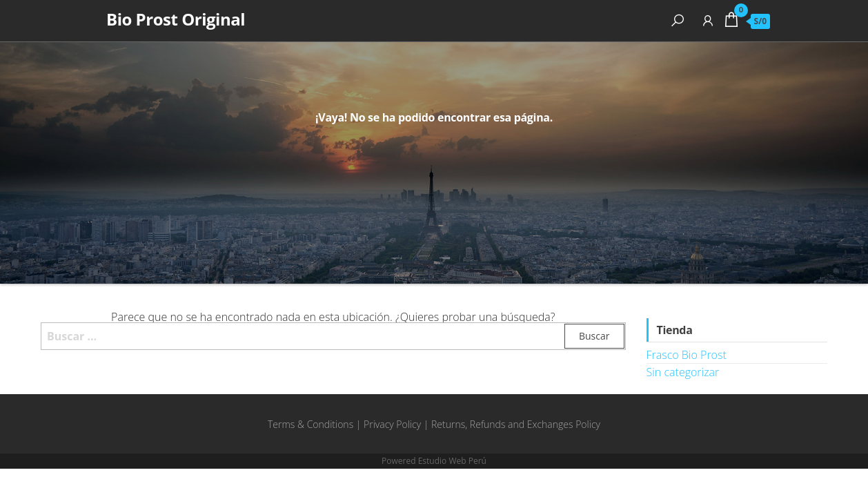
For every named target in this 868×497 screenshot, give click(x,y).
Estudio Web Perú (452, 461)
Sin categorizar (683, 372)
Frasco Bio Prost (687, 355)
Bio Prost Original (176, 19)
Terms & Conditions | (316, 424)
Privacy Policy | (397, 424)
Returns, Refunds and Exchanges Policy (516, 424)
